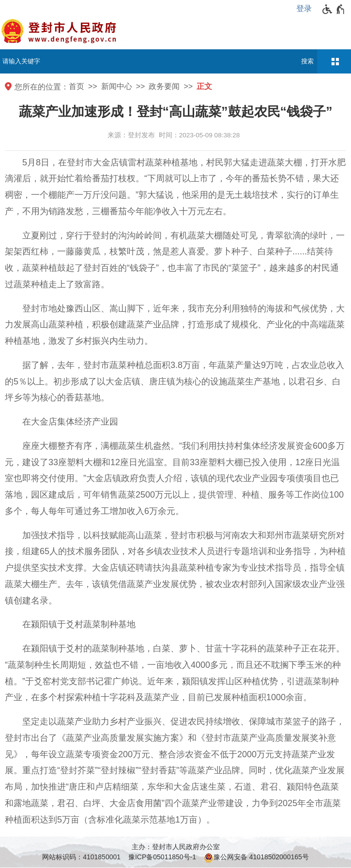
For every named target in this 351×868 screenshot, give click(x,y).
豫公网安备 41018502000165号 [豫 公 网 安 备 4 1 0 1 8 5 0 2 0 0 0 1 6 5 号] (256, 858)
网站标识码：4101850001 (81, 857)
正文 (204, 86)
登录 (304, 8)
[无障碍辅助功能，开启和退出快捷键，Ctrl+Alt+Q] (334, 9)
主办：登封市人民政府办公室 (176, 847)
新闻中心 (117, 86)
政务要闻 (164, 86)
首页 (76, 86)
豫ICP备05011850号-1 (162, 857)
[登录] (306, 9)
